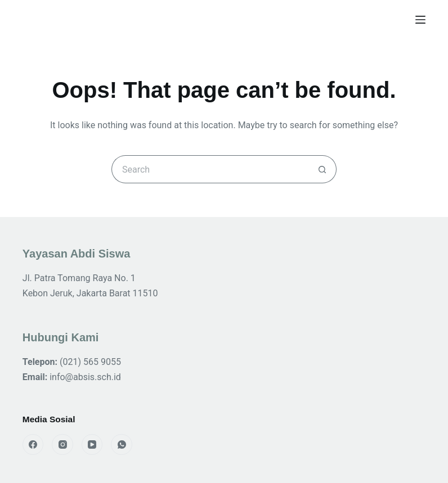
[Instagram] (62, 445)
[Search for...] (210, 169)
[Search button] (322, 169)
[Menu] (420, 20)
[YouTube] (92, 445)
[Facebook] (33, 445)
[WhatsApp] (122, 445)
